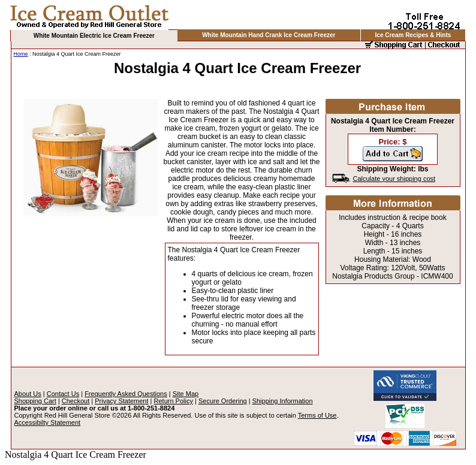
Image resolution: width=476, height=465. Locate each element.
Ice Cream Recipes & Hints (413, 35)
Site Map (186, 394)
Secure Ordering (223, 401)
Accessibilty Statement (48, 422)
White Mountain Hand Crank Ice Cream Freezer (269, 35)
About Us (28, 394)
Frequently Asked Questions (126, 394)
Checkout (76, 401)
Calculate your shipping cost (394, 179)
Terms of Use (317, 415)
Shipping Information (283, 401)
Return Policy (174, 401)
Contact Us (63, 394)
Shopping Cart (35, 401)
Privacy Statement (121, 401)
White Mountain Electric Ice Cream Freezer (94, 36)
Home (21, 54)
